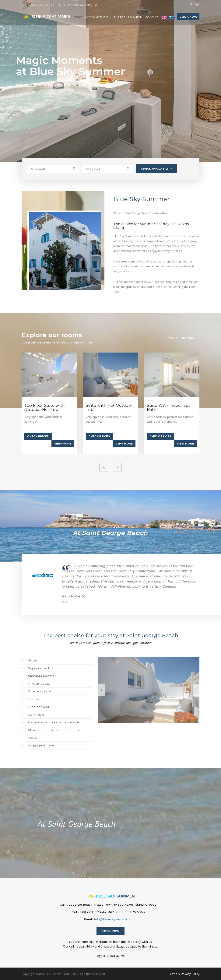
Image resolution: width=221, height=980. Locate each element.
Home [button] (78, 17)
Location (135, 17)
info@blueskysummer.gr (78, 5)
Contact (152, 17)
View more (63, 444)
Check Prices (38, 436)
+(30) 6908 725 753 (38, 5)
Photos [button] (119, 17)
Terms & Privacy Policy (184, 974)
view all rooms (180, 338)
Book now (188, 17)
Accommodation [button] (98, 17)
